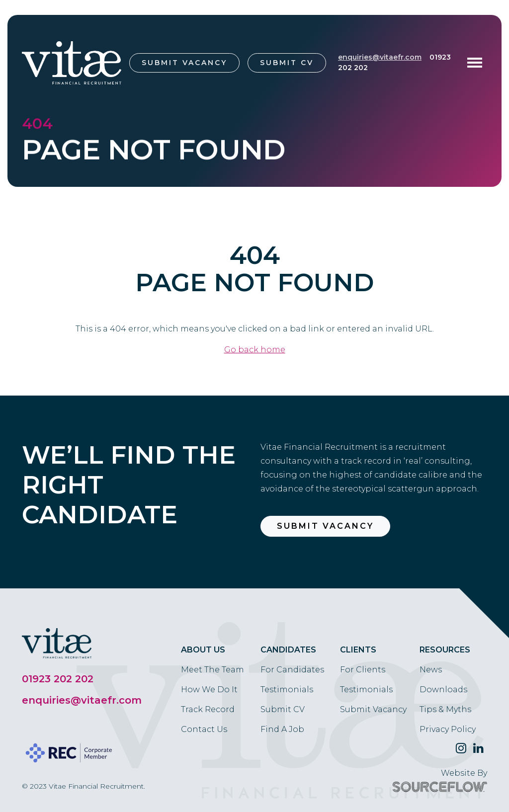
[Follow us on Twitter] (461, 748)
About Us (203, 650)
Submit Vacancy (184, 63)
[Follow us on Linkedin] (478, 748)
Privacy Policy (448, 729)
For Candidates (292, 670)
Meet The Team (212, 670)
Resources (445, 650)
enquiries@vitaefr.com (380, 57)
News (431, 670)
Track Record (208, 709)
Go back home (255, 350)
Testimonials (287, 690)
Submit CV (287, 63)
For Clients (363, 670)
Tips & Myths (445, 709)
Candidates (288, 650)
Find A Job (282, 729)
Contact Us (204, 729)
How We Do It (209, 690)
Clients (358, 650)
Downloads (443, 690)
